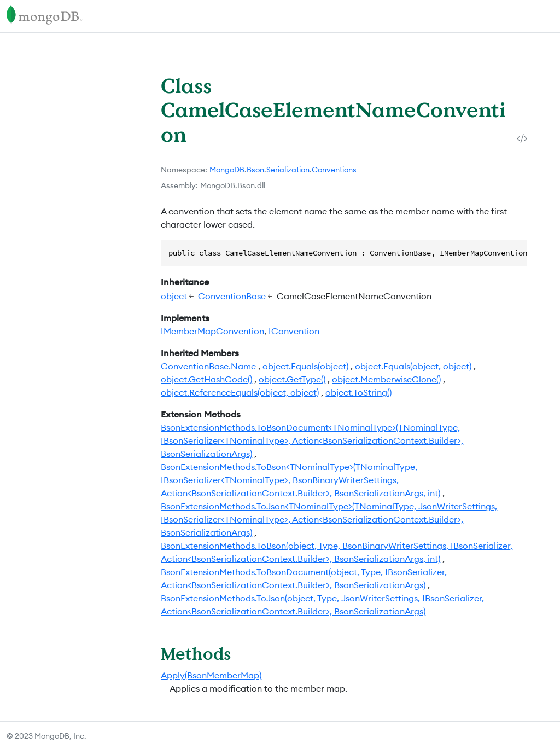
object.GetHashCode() (206, 379)
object (174, 296)
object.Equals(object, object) (413, 366)
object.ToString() (358, 392)
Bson (255, 170)
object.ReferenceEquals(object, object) (240, 392)
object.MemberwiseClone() (386, 379)
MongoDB (227, 170)
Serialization (288, 170)
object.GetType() (292, 379)
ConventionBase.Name (208, 366)
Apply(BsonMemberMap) (211, 675)
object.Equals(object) (305, 366)
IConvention (294, 331)
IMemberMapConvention (212, 331)
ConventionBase (232, 296)
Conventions (334, 170)
